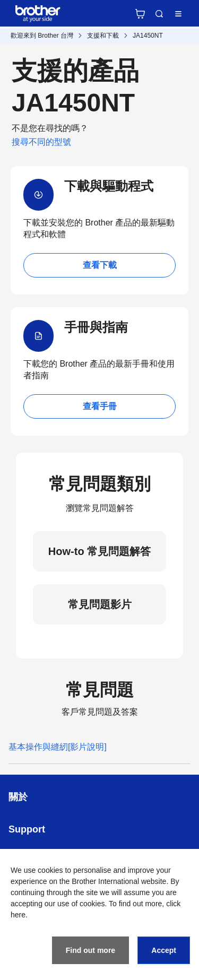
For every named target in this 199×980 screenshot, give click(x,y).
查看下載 (100, 265)
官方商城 (140, 14)
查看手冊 (100, 406)
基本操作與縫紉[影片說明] (58, 747)
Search (159, 14)
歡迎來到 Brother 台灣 (42, 36)
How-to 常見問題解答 (99, 551)
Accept (164, 950)
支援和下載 (103, 36)
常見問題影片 (100, 604)
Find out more (90, 950)
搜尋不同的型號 (41, 142)
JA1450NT (148, 36)
